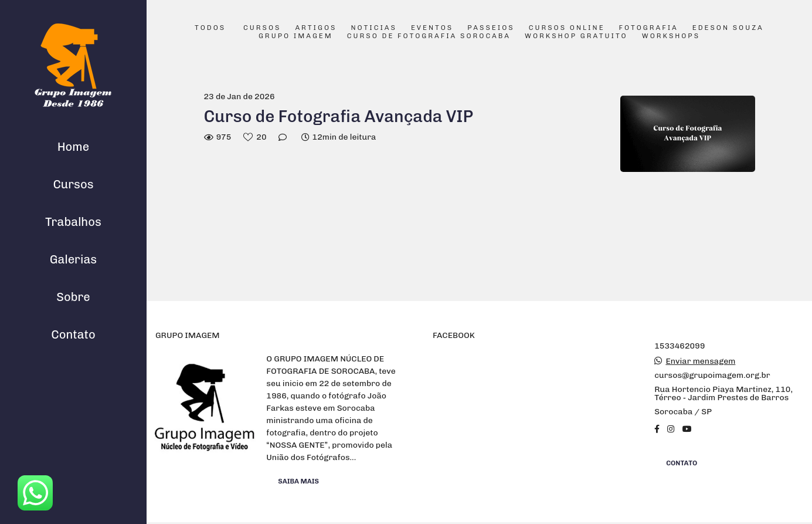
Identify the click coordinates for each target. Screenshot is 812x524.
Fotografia (649, 28)
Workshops (671, 36)
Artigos (316, 28)
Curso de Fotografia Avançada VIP (339, 116)
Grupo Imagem (296, 36)
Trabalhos (73, 222)
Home (73, 147)
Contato (73, 334)
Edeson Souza (728, 28)
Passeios (491, 28)
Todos (210, 28)
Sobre (73, 297)
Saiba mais (298, 481)
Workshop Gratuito (576, 36)
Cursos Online (567, 28)
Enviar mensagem (700, 361)
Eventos (432, 28)
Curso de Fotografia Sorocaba (429, 36)
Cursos (73, 184)
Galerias (73, 259)
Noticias (374, 28)
